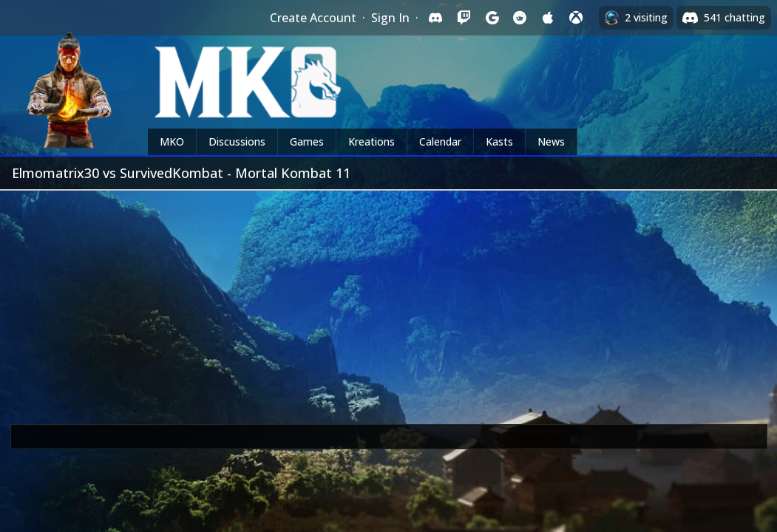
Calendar (440, 141)
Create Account (313, 18)
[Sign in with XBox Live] (576, 18)
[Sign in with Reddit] (520, 18)
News (551, 141)
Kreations (371, 141)
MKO (172, 141)
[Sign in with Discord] (435, 18)
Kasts (499, 141)
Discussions (237, 141)
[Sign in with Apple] (548, 18)
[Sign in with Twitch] (464, 18)
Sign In (390, 18)
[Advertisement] (388, 301)
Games (307, 141)
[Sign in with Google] (492, 18)
